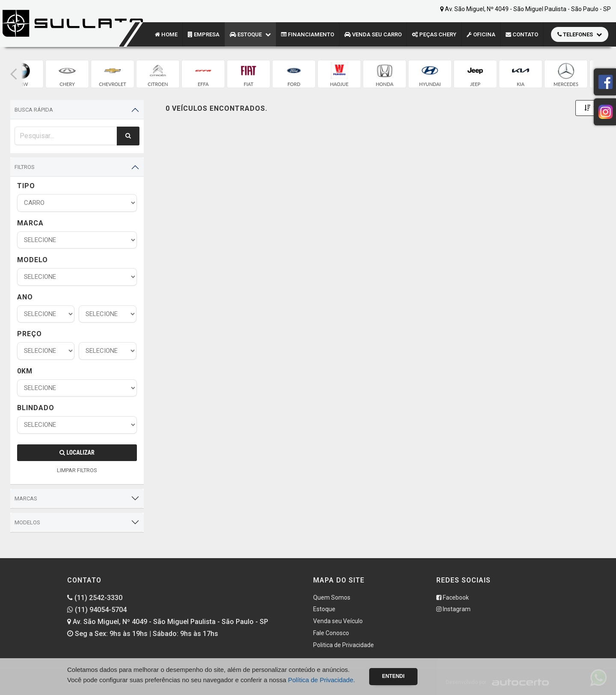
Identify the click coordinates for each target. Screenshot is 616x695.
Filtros (25, 167)
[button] (14, 74)
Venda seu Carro (373, 34)
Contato (522, 34)
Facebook (453, 597)
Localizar (77, 452)
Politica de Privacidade (344, 645)
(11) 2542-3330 (95, 598)
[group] (67, 74)
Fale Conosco (331, 633)
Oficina (481, 34)
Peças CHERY (434, 34)
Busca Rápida (34, 110)
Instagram (453, 609)
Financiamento (308, 34)
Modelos (27, 522)
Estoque (324, 609)
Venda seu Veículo (338, 621)
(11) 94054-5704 (97, 610)
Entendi (393, 676)
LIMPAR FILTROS (77, 470)
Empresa (204, 34)
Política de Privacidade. (321, 680)
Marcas (26, 498)
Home (166, 34)
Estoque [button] (250, 34)
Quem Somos (332, 597)
